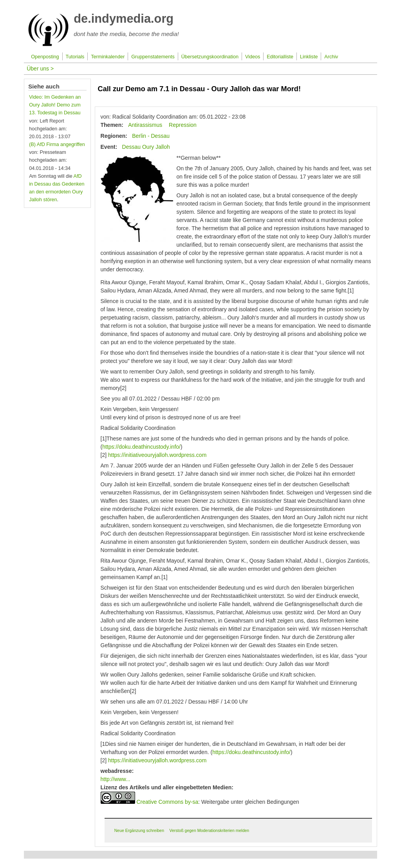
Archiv (331, 57)
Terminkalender (108, 57)
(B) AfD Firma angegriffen (57, 144)
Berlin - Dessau (151, 136)
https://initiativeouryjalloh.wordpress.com (157, 455)
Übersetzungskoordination (210, 57)
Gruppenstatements (153, 57)
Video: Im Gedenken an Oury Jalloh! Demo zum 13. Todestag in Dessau (55, 105)
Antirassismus (145, 125)
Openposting (45, 57)
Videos (253, 57)
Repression (183, 125)
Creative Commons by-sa (167, 802)
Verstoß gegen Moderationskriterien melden (209, 830)
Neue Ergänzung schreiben (139, 830)
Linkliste (309, 57)
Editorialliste (280, 57)
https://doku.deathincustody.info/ (141, 447)
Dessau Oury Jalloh (146, 147)
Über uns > (40, 69)
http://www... (116, 779)
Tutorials (75, 57)
